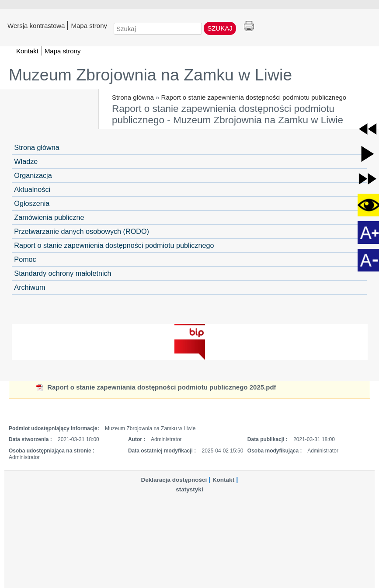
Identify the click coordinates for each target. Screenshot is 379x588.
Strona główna (133, 97)
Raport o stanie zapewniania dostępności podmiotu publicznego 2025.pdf (156, 387)
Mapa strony (89, 25)
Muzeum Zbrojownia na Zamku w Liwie (150, 75)
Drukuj (249, 26)
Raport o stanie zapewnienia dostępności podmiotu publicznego (254, 97)
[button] (368, 129)
